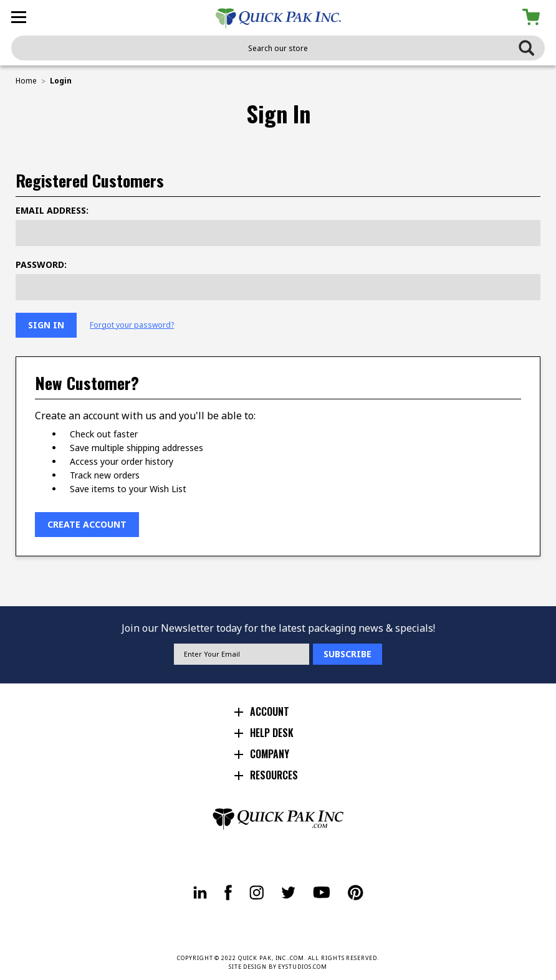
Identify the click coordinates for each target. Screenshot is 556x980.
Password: (41, 264)
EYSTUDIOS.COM (303, 967)
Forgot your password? (132, 325)
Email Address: (52, 210)
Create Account (87, 524)
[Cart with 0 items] (533, 17)
